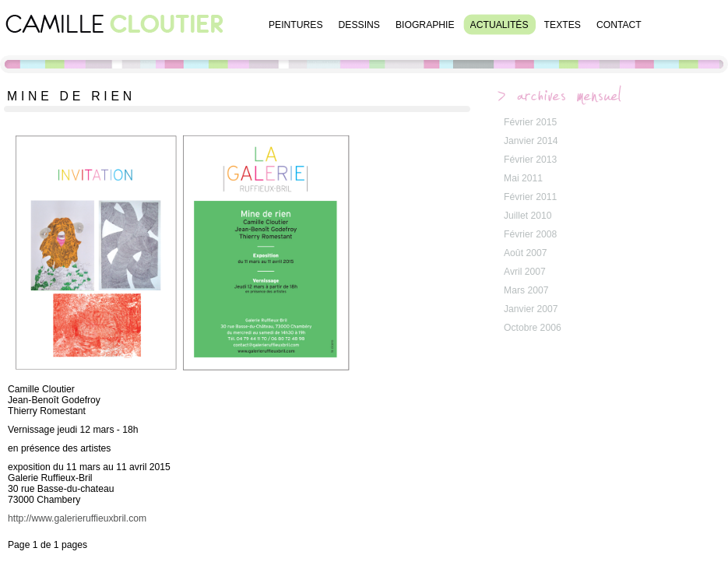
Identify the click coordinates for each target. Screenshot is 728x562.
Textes (563, 25)
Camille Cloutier (117, 35)
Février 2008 (530, 234)
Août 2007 (525, 253)
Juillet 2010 (528, 216)
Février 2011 (530, 197)
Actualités (499, 25)
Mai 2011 (523, 178)
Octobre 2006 (533, 328)
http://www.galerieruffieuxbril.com (77, 518)
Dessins (359, 25)
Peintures (296, 25)
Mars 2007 (526, 290)
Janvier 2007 (531, 309)
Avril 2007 (525, 272)
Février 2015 (530, 122)
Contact (619, 25)
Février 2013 (530, 160)
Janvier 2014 (531, 141)
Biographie (425, 25)
